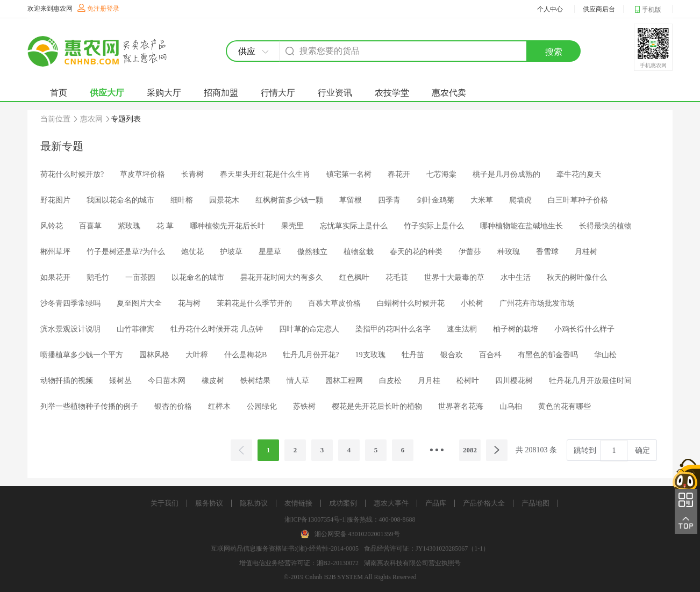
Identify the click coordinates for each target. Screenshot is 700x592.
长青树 (192, 174)
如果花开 (55, 277)
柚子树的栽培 (516, 329)
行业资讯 (335, 93)
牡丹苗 (413, 355)
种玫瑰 (509, 252)
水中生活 (516, 277)
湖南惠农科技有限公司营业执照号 (412, 563)
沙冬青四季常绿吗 (70, 303)
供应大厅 (107, 93)
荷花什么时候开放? (72, 174)
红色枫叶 (354, 277)
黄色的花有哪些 (565, 406)
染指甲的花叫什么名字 (393, 329)
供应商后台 (599, 9)
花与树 (189, 303)
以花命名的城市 (198, 277)
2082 (470, 450)
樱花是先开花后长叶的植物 (377, 406)
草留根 (351, 200)
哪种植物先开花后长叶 (227, 226)
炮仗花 (192, 252)
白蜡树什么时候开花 (411, 303)
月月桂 (429, 381)
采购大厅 (164, 93)
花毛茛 (397, 277)
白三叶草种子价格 (578, 200)
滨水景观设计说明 (70, 329)
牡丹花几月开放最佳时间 (590, 381)
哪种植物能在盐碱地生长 (522, 226)
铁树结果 (255, 381)
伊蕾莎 (470, 252)
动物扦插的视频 (67, 381)
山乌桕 (511, 406)
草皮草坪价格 (142, 174)
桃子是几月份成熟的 (506, 174)
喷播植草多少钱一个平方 (82, 355)
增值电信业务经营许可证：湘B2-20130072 (299, 563)
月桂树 (586, 252)
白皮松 (390, 381)
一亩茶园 (140, 277)
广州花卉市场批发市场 (537, 303)
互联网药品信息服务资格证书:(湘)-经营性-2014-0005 (285, 548)
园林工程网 (344, 381)
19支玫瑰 (370, 355)
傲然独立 (312, 252)
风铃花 (52, 226)
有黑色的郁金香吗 (548, 355)
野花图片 (55, 200)
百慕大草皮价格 (334, 303)
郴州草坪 (55, 252)
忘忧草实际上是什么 (354, 226)
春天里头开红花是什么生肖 (265, 174)
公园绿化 (262, 406)
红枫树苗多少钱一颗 (289, 200)
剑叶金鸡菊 (435, 200)
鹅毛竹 (98, 277)
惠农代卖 (449, 93)
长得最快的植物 (605, 226)
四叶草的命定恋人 (309, 329)
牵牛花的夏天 (579, 174)
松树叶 (468, 381)
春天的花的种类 (416, 252)
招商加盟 (221, 93)
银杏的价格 (173, 406)
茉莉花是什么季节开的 (254, 303)
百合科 (490, 355)
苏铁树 (304, 406)
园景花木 (224, 200)
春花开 (399, 174)
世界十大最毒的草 (454, 277)
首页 (59, 93)
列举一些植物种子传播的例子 (89, 406)
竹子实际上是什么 (434, 226)
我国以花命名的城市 (120, 200)
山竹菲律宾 (135, 329)
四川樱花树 (514, 381)
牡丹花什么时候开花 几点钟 (217, 329)
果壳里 (292, 226)
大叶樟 (197, 355)
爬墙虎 (520, 200)
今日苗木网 (167, 381)
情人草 (298, 381)
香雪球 (547, 252)
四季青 (389, 200)
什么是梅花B (245, 355)
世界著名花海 (461, 406)
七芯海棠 (441, 174)
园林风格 (154, 355)
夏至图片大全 (139, 303)
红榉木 (219, 406)
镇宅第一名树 (349, 174)
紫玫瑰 (129, 226)
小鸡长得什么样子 (584, 329)
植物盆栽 (359, 252)
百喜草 (90, 226)
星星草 (270, 252)
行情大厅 (278, 93)
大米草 (482, 200)
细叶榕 (182, 200)
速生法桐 (462, 329)
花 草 (165, 226)
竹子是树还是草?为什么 (126, 252)
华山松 (605, 355)
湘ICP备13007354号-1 (315, 519)
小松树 (472, 303)
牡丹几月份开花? (311, 355)
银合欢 (452, 355)
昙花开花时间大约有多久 (282, 277)
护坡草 (231, 252)
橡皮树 (213, 381)
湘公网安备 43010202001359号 (357, 534)
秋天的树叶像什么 (577, 277)
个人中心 (550, 9)
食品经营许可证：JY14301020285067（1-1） (427, 548)
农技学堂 (392, 93)
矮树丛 (120, 381)
